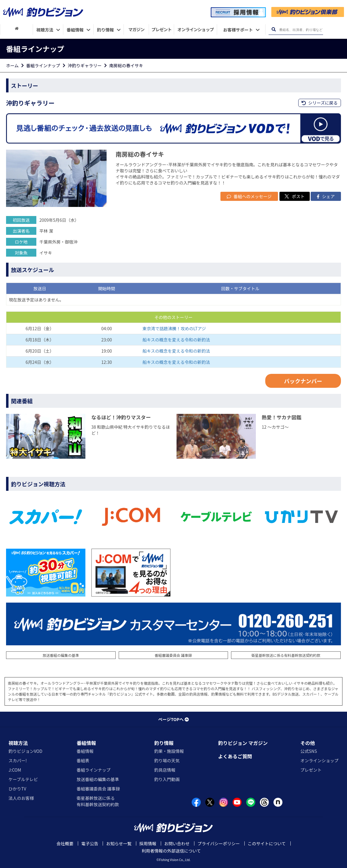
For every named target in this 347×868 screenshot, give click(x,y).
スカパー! (18, 760)
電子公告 (90, 843)
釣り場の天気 (167, 760)
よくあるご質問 (235, 756)
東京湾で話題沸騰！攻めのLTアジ (174, 328)
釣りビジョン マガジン (243, 743)
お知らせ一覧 (119, 843)
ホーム (12, 65)
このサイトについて (267, 843)
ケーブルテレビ (23, 779)
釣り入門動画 (167, 779)
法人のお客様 (21, 798)
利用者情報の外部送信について (171, 851)
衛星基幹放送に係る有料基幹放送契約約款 (286, 655)
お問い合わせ (177, 843)
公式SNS (309, 751)
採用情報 (148, 843)
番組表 (83, 760)
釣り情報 (164, 743)
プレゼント (311, 770)
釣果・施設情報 (169, 751)
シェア (326, 196)
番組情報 (86, 743)
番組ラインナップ (43, 65)
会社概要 (65, 843)
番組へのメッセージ (249, 196)
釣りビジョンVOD (25, 751)
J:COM (15, 770)
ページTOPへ (173, 719)
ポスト (295, 196)
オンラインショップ (319, 760)
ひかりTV (17, 789)
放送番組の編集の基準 (61, 655)
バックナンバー (303, 381)
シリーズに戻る (320, 103)
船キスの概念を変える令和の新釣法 (176, 340)
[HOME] (17, 28)
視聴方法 (18, 743)
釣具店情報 (165, 770)
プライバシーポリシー (219, 843)
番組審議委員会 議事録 (173, 655)
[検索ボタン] (274, 30)
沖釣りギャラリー (85, 65)
